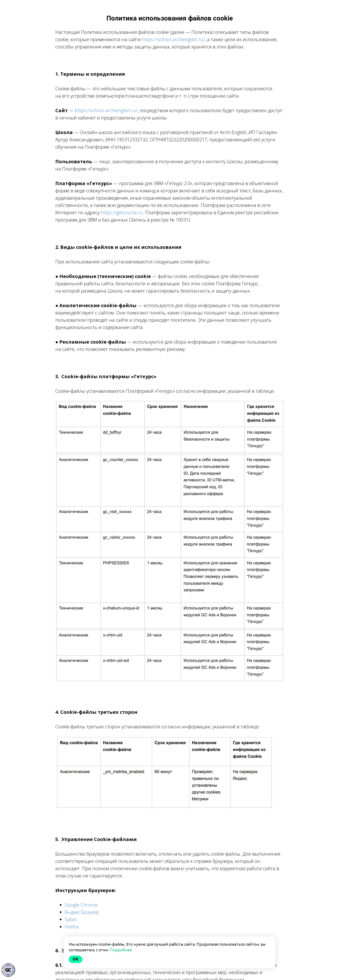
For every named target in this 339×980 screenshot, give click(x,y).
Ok (76, 959)
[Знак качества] (8, 970)
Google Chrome (81, 905)
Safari (71, 919)
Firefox (72, 927)
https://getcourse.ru (122, 212)
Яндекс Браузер (82, 912)
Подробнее (121, 950)
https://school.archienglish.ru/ (173, 39)
